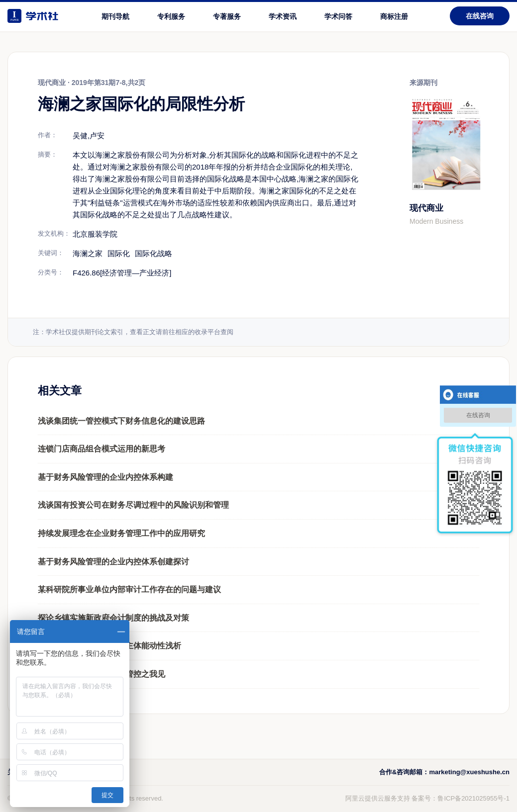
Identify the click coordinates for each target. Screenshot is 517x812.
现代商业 (426, 208)
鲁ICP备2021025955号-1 (473, 798)
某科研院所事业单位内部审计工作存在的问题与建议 (129, 589)
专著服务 (227, 16)
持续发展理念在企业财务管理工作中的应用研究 (121, 533)
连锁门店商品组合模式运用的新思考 (102, 449)
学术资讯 (283, 16)
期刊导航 (115, 16)
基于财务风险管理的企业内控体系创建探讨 (113, 562)
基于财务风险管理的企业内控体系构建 (105, 477)
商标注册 (394, 16)
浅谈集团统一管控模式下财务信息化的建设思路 (121, 421)
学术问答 (338, 16)
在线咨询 (480, 16)
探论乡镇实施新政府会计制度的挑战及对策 (113, 618)
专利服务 (171, 16)
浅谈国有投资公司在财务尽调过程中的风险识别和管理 (133, 505)
